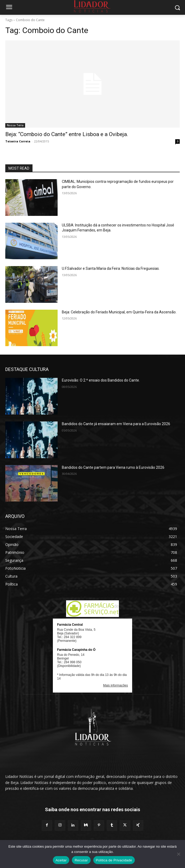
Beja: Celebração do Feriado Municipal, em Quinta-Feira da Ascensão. (120, 312)
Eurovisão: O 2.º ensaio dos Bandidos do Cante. (101, 380)
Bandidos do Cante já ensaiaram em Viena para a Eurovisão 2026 (116, 424)
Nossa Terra (15, 125)
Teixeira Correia (18, 141)
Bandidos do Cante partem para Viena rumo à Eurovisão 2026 (113, 467)
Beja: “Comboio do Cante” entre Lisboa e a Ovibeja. (67, 134)
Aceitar (61, 860)
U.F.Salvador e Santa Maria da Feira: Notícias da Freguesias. (111, 268)
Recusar (81, 860)
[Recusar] (178, 854)
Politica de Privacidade (114, 860)
